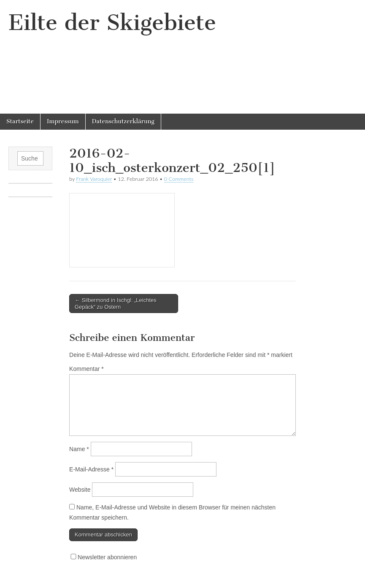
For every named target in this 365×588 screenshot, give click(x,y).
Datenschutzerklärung (123, 121)
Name (79, 449)
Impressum (63, 121)
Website (80, 490)
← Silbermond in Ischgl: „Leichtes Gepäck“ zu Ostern (116, 304)
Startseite (20, 121)
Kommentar (87, 369)
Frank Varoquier (94, 179)
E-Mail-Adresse (91, 469)
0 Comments (179, 179)
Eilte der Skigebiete (112, 23)
